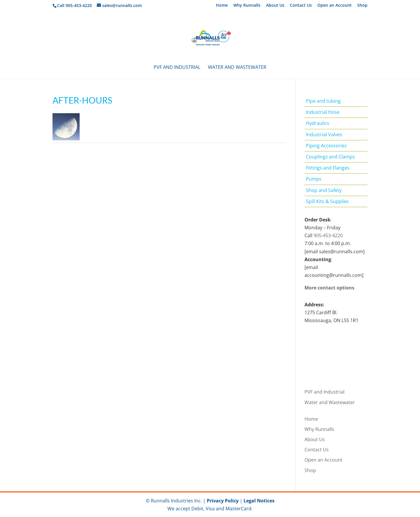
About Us (275, 6)
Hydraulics (318, 123)
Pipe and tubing (323, 101)
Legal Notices (259, 501)
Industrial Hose (323, 112)
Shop (362, 6)
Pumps (314, 179)
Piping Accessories (326, 146)
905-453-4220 (328, 235)
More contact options (329, 288)
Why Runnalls (247, 6)
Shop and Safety (324, 190)
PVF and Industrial (177, 68)
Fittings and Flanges (328, 168)
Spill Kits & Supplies (327, 201)
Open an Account (335, 6)
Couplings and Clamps (330, 157)
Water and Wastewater (237, 68)
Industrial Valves (324, 135)
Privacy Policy (223, 501)
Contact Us (301, 6)
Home (222, 6)
